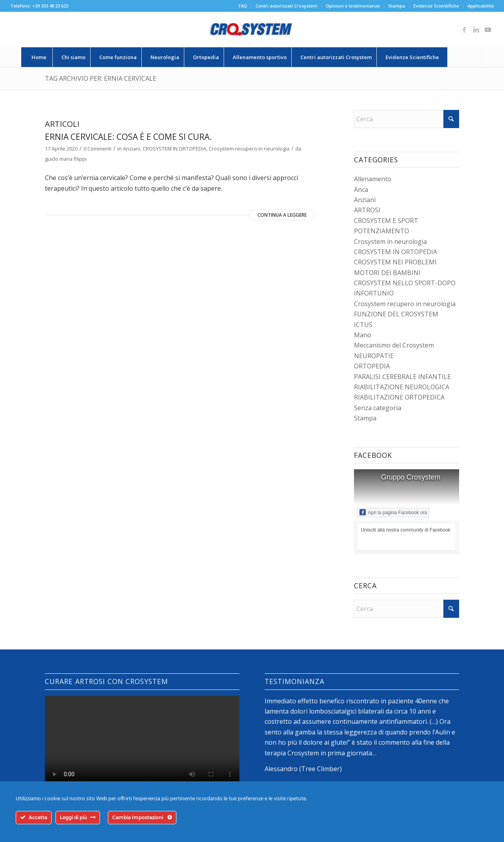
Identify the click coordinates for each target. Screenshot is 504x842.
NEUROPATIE (374, 356)
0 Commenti (97, 149)
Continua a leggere (282, 215)
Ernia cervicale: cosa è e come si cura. (128, 137)
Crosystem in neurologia (390, 242)
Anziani (132, 149)
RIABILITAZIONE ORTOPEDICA (399, 397)
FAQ (243, 6)
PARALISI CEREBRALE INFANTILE (402, 377)
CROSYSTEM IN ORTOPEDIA (174, 149)
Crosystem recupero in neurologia (249, 149)
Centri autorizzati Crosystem (286, 6)
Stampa (397, 6)
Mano (363, 335)
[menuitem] (243, 6)
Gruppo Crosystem (410, 477)
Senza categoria (378, 408)
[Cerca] (465, 57)
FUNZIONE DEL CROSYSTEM (396, 314)
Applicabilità (481, 6)
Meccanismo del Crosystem (394, 345)
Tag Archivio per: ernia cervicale (101, 78)
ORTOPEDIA (372, 366)
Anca (361, 190)
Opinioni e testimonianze (353, 6)
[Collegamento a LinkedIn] (476, 30)
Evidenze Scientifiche (436, 6)
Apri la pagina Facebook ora (393, 512)
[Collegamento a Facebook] (464, 30)
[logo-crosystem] (252, 30)
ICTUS (363, 325)
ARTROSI (367, 210)
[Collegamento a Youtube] (488, 30)
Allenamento (373, 179)
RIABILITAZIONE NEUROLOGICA (402, 387)
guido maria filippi (66, 159)
